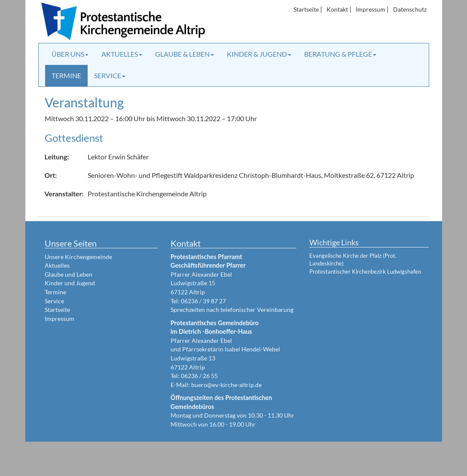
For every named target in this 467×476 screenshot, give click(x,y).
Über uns (70, 54)
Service (110, 75)
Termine (66, 75)
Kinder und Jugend (70, 283)
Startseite (306, 9)
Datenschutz (410, 9)
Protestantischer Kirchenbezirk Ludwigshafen (365, 272)
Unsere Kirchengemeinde (78, 257)
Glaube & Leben (185, 54)
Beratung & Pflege (340, 54)
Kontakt (337, 9)
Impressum (371, 9)
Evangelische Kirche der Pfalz (345, 256)
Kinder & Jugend (259, 54)
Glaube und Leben (69, 274)
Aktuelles (122, 54)
